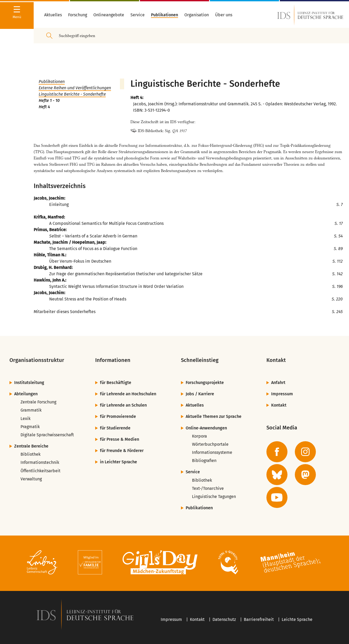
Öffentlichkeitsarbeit (41, 471)
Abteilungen (26, 394)
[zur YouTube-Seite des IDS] (277, 497)
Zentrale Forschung (38, 402)
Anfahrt (278, 383)
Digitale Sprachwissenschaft (47, 435)
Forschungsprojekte (205, 383)
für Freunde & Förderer (122, 451)
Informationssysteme (212, 452)
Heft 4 (44, 107)
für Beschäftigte (116, 383)
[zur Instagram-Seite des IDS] (305, 452)
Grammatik (31, 410)
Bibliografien (204, 461)
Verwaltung (31, 479)
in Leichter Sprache (118, 462)
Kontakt (279, 405)
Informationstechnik (40, 462)
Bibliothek (31, 454)
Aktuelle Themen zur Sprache (214, 416)
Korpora (199, 436)
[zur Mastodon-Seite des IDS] (305, 475)
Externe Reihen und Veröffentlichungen (75, 88)
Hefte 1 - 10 (49, 100)
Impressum (282, 394)
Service (193, 472)
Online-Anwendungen (206, 428)
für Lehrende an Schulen (123, 405)
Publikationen (52, 82)
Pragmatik (30, 427)
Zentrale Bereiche (31, 446)
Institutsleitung (29, 383)
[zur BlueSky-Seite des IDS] (277, 475)
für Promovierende (118, 416)
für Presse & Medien (120, 439)
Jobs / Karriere (200, 394)
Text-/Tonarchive (208, 488)
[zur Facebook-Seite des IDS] (277, 452)
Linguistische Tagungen (214, 497)
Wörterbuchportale (210, 444)
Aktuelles (195, 405)
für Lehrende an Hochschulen (128, 394)
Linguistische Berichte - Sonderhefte (72, 94)
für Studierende (115, 428)
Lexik (26, 419)
